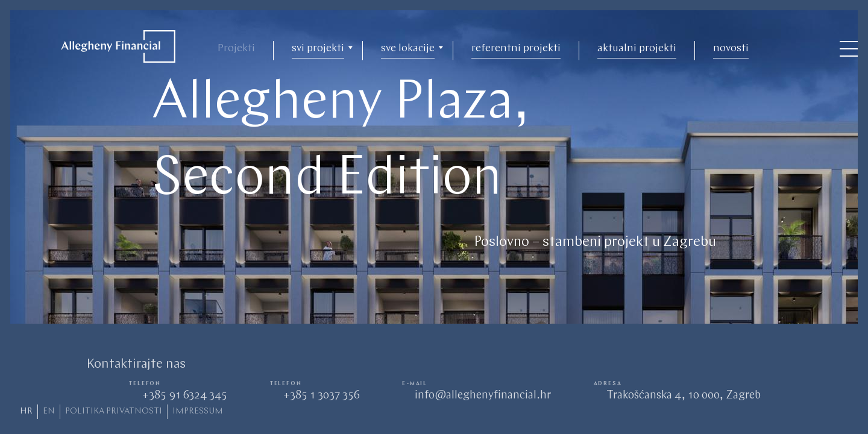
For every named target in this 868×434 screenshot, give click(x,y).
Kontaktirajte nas (136, 364)
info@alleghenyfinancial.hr (483, 396)
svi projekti (318, 49)
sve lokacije (408, 49)
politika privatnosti (114, 411)
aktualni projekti (637, 49)
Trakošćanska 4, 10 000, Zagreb (684, 396)
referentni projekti (516, 49)
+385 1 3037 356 (321, 396)
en (49, 411)
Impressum (198, 411)
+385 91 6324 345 (184, 396)
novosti (731, 49)
